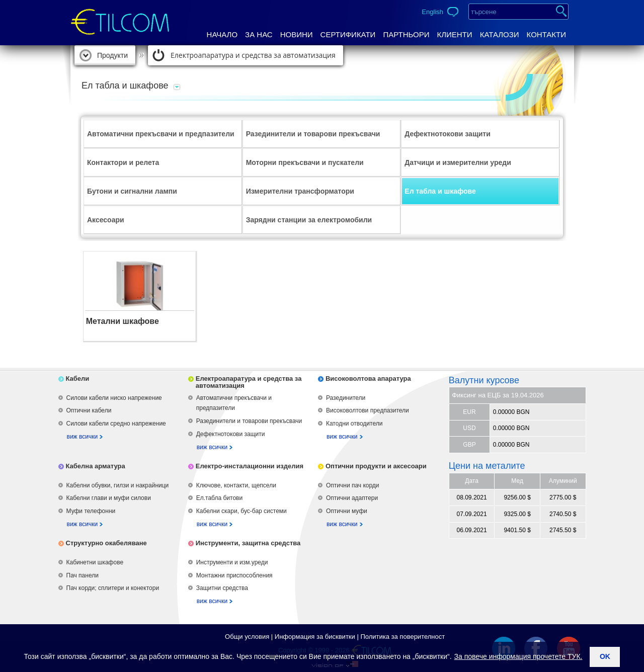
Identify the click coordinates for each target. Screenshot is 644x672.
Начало (222, 34)
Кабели (78, 379)
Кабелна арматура (96, 466)
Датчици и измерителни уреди (458, 162)
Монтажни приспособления (234, 575)
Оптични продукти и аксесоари (376, 466)
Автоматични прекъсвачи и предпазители (161, 134)
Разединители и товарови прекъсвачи (313, 134)
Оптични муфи (347, 511)
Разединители (346, 398)
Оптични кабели (89, 410)
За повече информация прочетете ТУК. (518, 656)
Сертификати (348, 34)
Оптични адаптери (352, 498)
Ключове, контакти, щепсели (236, 485)
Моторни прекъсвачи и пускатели (305, 162)
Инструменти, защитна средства (248, 543)
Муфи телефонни (91, 511)
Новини (297, 34)
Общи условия (247, 637)
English (432, 12)
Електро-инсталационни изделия (250, 466)
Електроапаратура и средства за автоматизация (253, 55)
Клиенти (454, 34)
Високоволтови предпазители (368, 410)
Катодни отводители (354, 424)
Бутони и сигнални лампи (132, 191)
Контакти (546, 34)
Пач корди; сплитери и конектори (113, 588)
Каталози (500, 34)
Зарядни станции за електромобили (309, 220)
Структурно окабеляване (106, 543)
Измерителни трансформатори (300, 191)
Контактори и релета (123, 162)
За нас (259, 34)
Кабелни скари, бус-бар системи (242, 511)
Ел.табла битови (219, 498)
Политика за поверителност (403, 637)
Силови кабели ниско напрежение (114, 398)
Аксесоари (106, 220)
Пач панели (83, 575)
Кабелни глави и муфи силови (109, 498)
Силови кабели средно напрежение (116, 424)
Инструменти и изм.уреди (232, 562)
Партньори (406, 34)
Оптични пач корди (353, 485)
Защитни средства (222, 588)
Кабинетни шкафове (95, 562)
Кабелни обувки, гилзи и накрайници (118, 485)
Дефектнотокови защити (447, 134)
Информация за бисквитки (315, 637)
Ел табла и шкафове (440, 191)
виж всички (83, 437)
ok (605, 656)
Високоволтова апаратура (368, 379)
